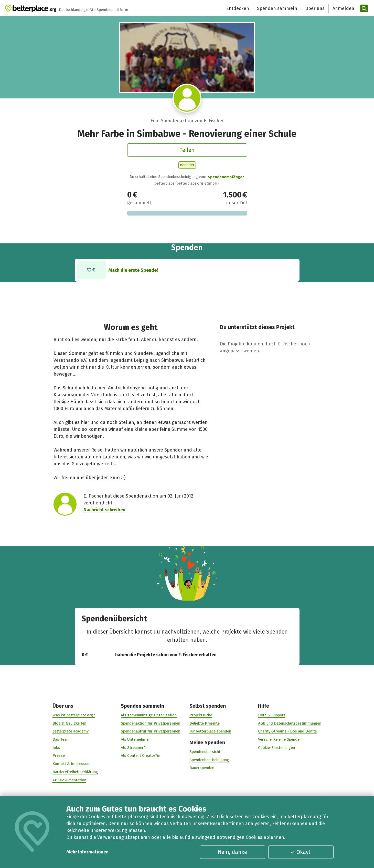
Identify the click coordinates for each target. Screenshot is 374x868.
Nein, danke (232, 852)
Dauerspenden (202, 768)
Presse (58, 756)
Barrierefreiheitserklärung (75, 772)
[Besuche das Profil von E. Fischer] (187, 98)
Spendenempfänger (226, 177)
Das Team (61, 739)
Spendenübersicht (205, 752)
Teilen (187, 150)
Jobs (56, 748)
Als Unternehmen (136, 739)
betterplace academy (70, 731)
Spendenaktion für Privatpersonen (151, 723)
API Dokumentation (69, 780)
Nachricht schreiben (104, 510)
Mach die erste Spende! (133, 270)
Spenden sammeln (277, 8)
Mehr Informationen (87, 852)
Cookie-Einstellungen (276, 748)
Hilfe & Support (271, 715)
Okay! (300, 852)
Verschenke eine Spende (279, 739)
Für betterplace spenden (210, 731)
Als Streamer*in (135, 748)
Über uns (315, 8)
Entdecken (238, 8)
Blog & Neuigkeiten (69, 723)
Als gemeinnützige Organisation (149, 715)
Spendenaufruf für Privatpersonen (151, 731)
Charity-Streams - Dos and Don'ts (287, 731)
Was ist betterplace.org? (73, 715)
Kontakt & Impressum (71, 764)
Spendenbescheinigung (209, 760)
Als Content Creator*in (141, 756)
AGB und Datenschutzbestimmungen (289, 723)
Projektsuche (201, 715)
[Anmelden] (343, 9)
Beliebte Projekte (205, 723)
